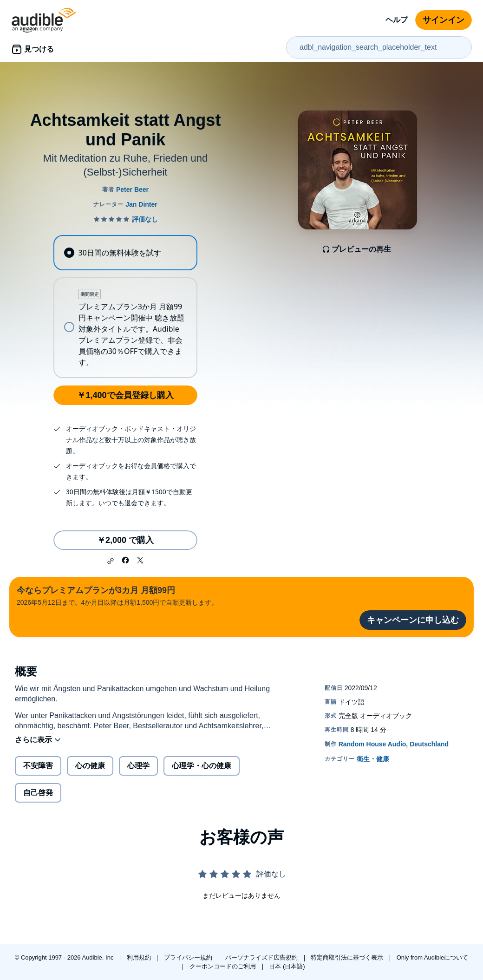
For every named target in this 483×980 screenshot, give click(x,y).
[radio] (125, 253)
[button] (111, 561)
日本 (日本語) (287, 966)
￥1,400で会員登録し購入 (125, 395)
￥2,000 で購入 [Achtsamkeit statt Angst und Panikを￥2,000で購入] (125, 540)
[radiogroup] (125, 307)
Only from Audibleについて (433, 957)
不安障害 (38, 766)
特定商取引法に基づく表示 (348, 957)
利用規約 (140, 957)
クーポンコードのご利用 (224, 966)
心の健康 (90, 766)
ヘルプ (397, 20)
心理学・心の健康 (202, 766)
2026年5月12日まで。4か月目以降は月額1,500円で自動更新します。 (117, 595)
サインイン (444, 20)
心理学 (138, 766)
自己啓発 (38, 793)
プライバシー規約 (189, 957)
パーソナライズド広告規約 (262, 957)
